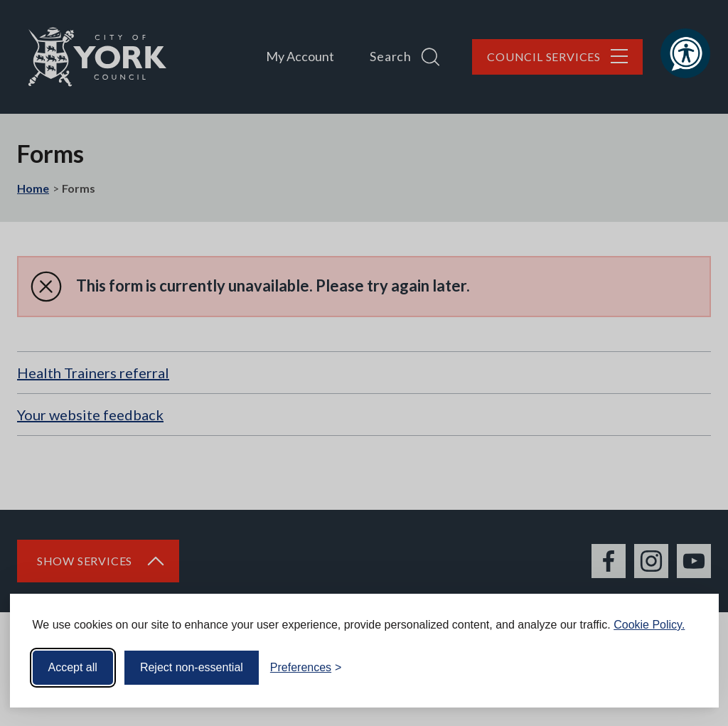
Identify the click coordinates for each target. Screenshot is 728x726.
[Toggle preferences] (306, 668)
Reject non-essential (192, 667)
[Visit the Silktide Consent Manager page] (687, 668)
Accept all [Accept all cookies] (73, 667)
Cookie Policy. (649, 625)
